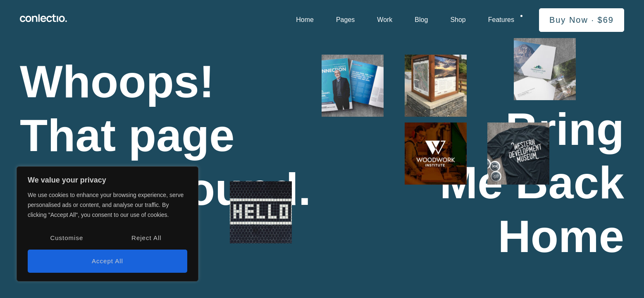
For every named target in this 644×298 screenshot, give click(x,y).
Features (501, 20)
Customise (67, 238)
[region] (107, 224)
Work (385, 20)
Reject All (147, 238)
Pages (345, 20)
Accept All (107, 261)
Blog (421, 20)
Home (305, 20)
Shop (458, 20)
